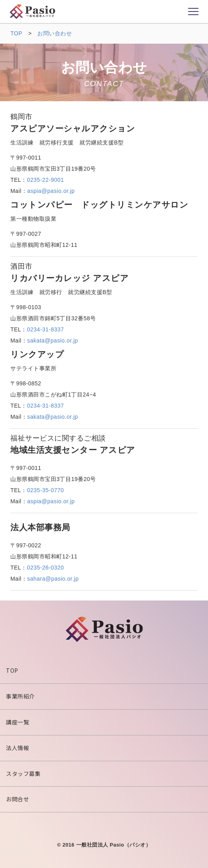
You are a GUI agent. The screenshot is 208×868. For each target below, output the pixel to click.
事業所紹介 (20, 696)
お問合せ (17, 799)
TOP (12, 670)
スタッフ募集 (23, 774)
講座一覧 (17, 722)
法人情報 (17, 748)
